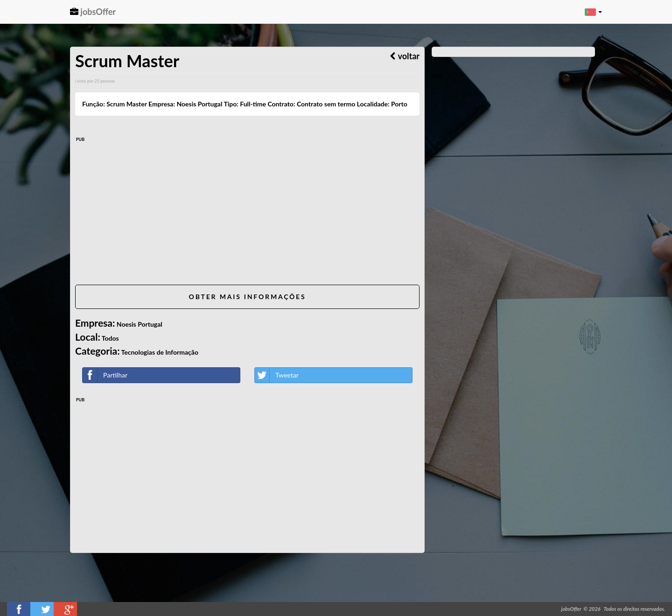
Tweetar (277, 375)
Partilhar (105, 375)
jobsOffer (93, 12)
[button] (593, 12)
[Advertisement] (247, 212)
